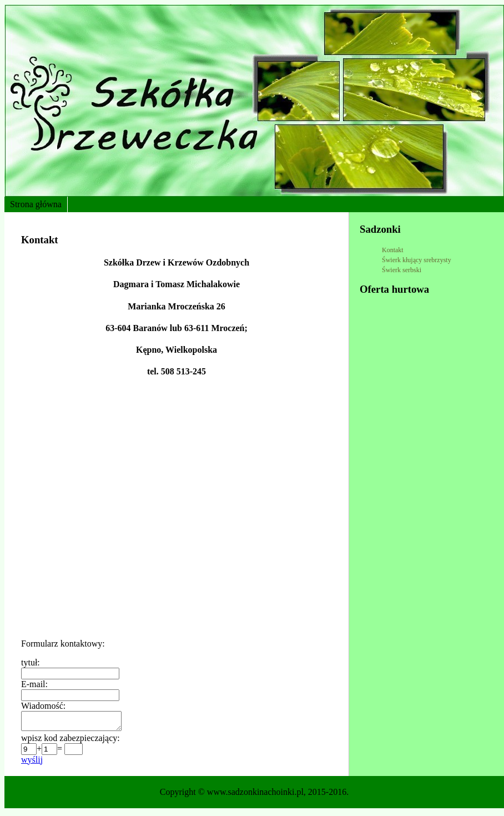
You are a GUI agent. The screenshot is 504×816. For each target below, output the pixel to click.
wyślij (32, 763)
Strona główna (36, 204)
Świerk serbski (402, 270)
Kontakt (393, 250)
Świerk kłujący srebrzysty (417, 260)
